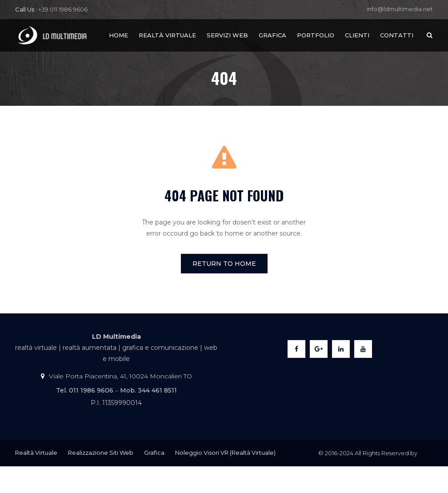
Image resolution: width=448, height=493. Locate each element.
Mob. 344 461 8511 (148, 390)
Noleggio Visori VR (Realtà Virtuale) (225, 453)
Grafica (272, 35)
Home (118, 35)
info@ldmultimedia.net (400, 9)
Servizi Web (227, 35)
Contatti (397, 35)
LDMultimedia (368, 480)
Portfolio (316, 35)
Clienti (357, 35)
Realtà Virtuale (167, 35)
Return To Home (224, 264)
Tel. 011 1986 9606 (85, 390)
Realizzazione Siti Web (101, 453)
